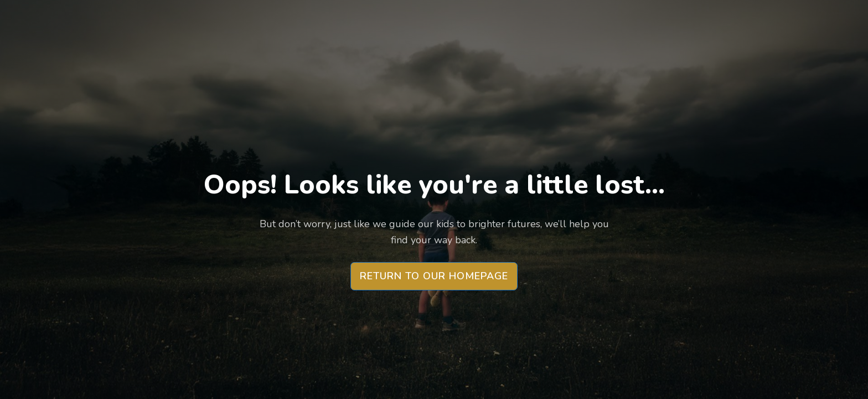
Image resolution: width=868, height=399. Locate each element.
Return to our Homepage (434, 276)
